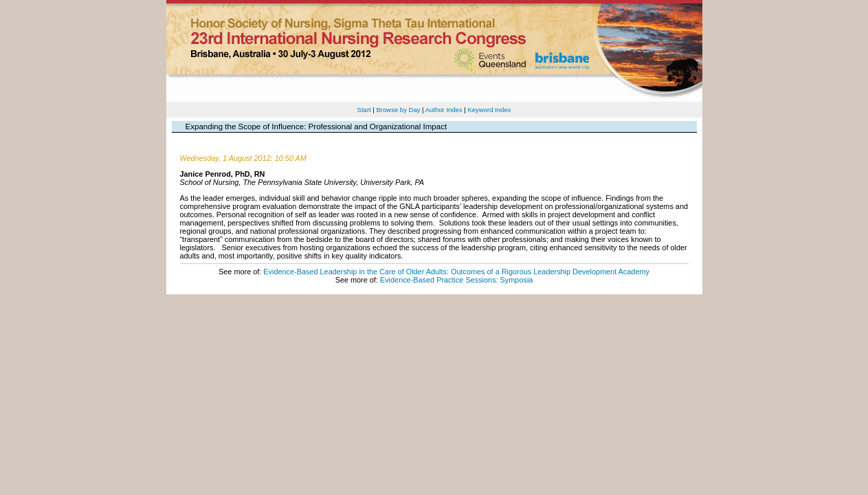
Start (364, 110)
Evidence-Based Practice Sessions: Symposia (456, 280)
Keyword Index (489, 110)
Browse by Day (398, 110)
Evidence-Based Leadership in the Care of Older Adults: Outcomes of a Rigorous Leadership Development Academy (456, 272)
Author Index (444, 110)
